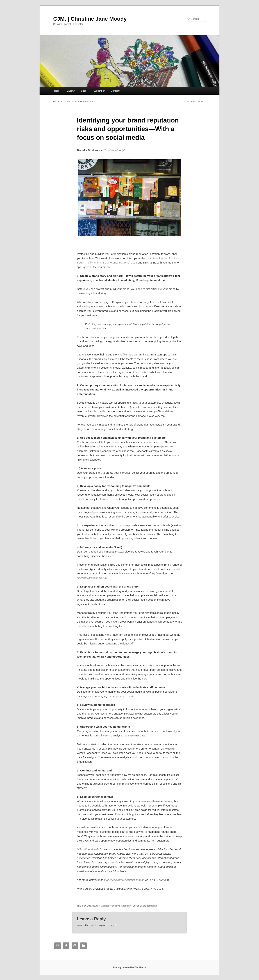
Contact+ (116, 91)
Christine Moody (113, 150)
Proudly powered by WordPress (129, 967)
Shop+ (84, 91)
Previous (190, 102)
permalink (152, 906)
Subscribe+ (99, 91)
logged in (94, 925)
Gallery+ (71, 91)
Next (202, 102)
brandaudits (89, 102)
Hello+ (57, 91)
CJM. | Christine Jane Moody (90, 19)
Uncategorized (108, 906)
